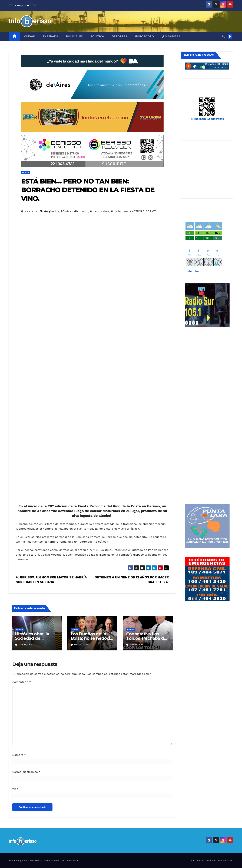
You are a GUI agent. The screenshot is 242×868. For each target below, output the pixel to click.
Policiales (74, 36)
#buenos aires (100, 211)
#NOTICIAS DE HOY (143, 211)
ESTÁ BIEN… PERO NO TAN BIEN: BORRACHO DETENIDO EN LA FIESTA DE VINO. (88, 190)
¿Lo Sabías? (171, 36)
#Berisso (67, 211)
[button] (223, 36)
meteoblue (192, 271)
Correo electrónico (26, 772)
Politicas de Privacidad (219, 861)
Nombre (19, 755)
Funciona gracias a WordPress (26, 861)
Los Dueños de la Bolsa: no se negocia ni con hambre (92, 638)
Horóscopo (145, 36)
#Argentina (52, 211)
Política (97, 36)
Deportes (120, 36)
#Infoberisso (119, 211)
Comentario (22, 682)
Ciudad (30, 36)
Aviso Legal (197, 861)
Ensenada (51, 36)
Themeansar (71, 861)
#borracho (81, 211)
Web (15, 789)
